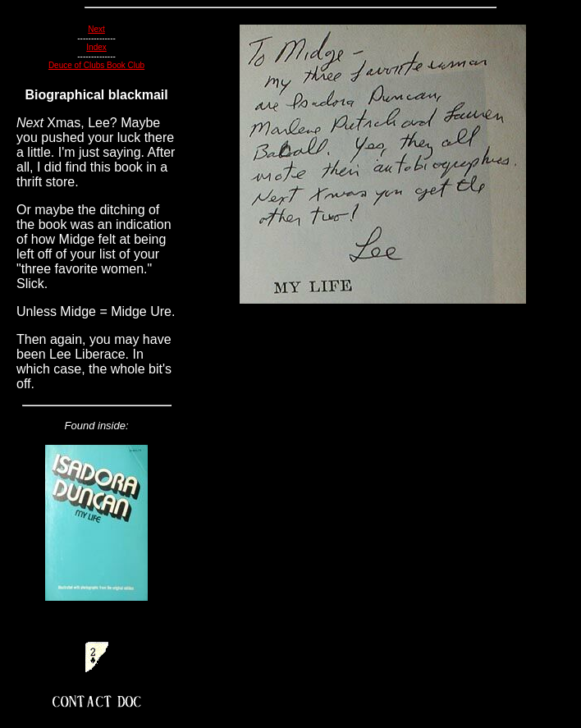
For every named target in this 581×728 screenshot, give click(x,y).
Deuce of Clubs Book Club (96, 65)
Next (96, 29)
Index (96, 47)
